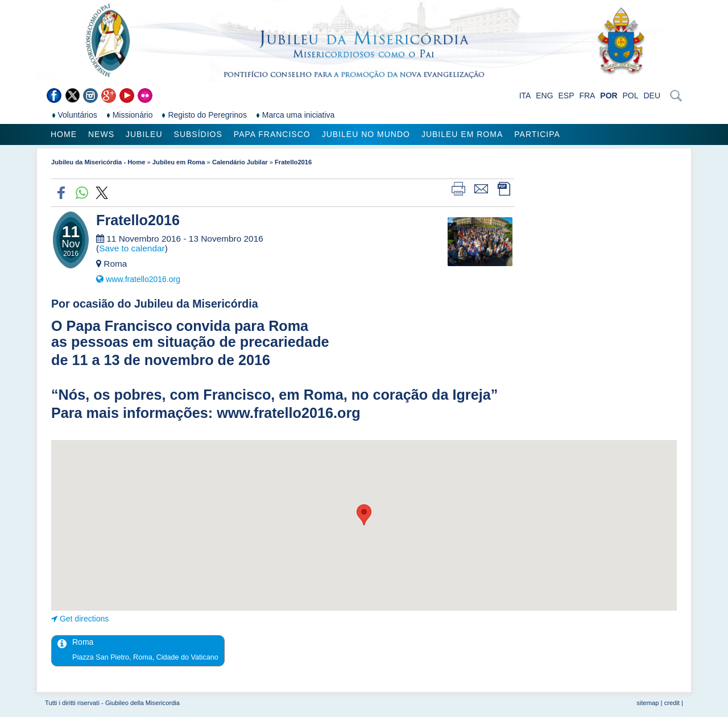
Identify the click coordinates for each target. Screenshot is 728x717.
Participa (537, 134)
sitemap (648, 703)
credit (672, 703)
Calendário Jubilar (240, 162)
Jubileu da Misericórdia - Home (98, 162)
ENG (544, 96)
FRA (587, 96)
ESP (566, 96)
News (101, 134)
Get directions (84, 619)
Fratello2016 (293, 162)
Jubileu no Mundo (366, 134)
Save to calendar (132, 248)
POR (609, 96)
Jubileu (144, 134)
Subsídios (198, 134)
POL (631, 96)
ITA (525, 96)
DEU (652, 96)
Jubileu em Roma (462, 134)
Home (64, 134)
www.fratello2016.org (143, 279)
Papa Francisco (272, 134)
